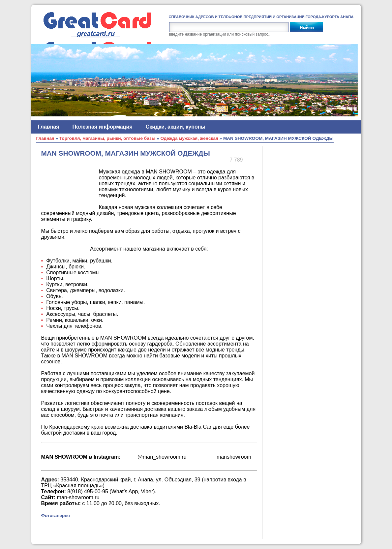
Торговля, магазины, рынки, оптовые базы (107, 138)
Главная (49, 127)
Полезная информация (103, 127)
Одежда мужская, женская (189, 138)
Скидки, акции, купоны (176, 127)
